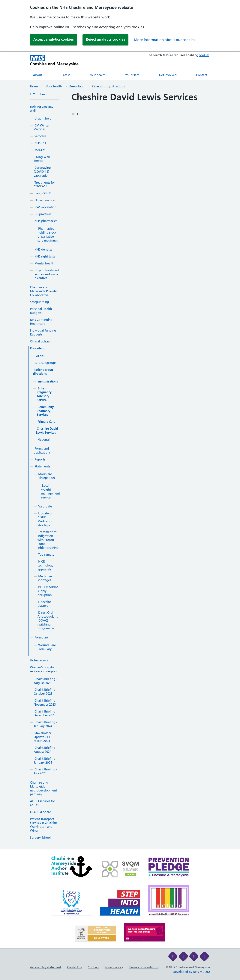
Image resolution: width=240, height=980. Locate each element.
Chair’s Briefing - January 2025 (45, 761)
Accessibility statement (46, 967)
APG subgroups (45, 363)
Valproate (45, 506)
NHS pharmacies (46, 221)
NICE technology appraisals (45, 565)
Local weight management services (51, 491)
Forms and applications (42, 450)
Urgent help (43, 118)
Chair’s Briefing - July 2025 (45, 771)
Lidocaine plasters (45, 604)
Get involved (168, 75)
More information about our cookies (164, 40)
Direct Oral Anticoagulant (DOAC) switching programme (48, 620)
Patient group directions (109, 86)
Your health (97, 75)
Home (34, 86)
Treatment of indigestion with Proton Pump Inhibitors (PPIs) (48, 540)
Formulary (42, 637)
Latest (66, 75)
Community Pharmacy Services (45, 411)
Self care (40, 136)
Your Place (132, 75)
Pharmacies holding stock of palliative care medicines (48, 234)
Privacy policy (114, 967)
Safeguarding (39, 302)
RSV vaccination (45, 207)
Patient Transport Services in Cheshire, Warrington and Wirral (44, 825)
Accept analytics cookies (54, 39)
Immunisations (48, 381)
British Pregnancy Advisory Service (44, 394)
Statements (42, 466)
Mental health (44, 263)
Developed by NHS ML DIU (191, 972)
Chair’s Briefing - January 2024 (45, 724)
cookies (204, 55)
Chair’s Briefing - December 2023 (45, 713)
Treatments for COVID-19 (44, 184)
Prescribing (77, 86)
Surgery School (40, 838)
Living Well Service (42, 159)
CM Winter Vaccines (42, 127)
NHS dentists (43, 249)
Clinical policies (40, 341)
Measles (40, 150)
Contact (202, 75)
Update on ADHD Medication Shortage (45, 519)
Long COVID (43, 193)
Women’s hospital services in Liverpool (44, 669)
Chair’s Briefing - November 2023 (45, 702)
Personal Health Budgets (41, 311)
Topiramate (46, 554)
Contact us (74, 967)
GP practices (43, 214)
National (43, 439)
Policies (39, 356)
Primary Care (46, 422)
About (37, 75)
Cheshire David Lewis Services (47, 431)
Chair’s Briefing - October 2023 (45, 692)
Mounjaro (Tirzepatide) (46, 476)
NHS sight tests (45, 256)
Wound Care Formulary (47, 647)
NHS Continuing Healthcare (41, 322)
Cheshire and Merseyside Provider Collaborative (44, 291)
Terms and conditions (144, 967)
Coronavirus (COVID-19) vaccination (42, 172)
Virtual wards (39, 660)
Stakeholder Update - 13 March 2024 (43, 737)
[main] (120, 471)
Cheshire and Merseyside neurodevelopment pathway (43, 788)
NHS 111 (40, 143)
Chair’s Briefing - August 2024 (45, 750)
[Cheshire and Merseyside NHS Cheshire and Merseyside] (54, 61)
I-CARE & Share (40, 812)
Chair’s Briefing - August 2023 (45, 681)
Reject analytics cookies (105, 39)
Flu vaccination (45, 200)
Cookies (93, 967)
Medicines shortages (45, 578)
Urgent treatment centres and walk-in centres (46, 274)
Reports (40, 459)
